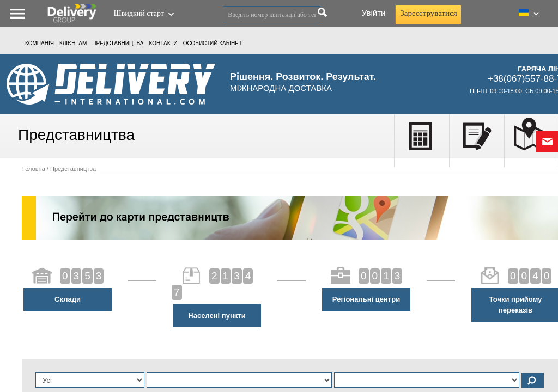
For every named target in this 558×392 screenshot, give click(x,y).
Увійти (374, 13)
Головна (34, 169)
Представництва (118, 43)
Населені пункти (217, 316)
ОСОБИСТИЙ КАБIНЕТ (213, 43)
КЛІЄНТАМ (73, 43)
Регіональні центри (366, 299)
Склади (68, 299)
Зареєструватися (428, 13)
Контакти (163, 43)
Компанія (40, 43)
